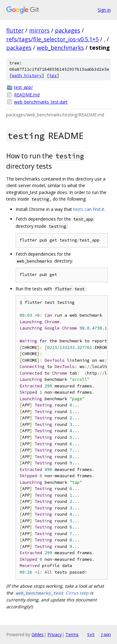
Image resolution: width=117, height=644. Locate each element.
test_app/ (23, 87)
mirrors (39, 30)
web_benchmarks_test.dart (41, 102)
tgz (53, 76)
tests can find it (89, 209)
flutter (15, 30)
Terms (72, 634)
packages (68, 30)
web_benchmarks (60, 48)
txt (91, 634)
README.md (27, 95)
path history (27, 76)
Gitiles (38, 634)
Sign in (104, 10)
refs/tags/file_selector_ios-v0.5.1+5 (52, 39)
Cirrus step (51, 593)
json (106, 634)
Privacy (55, 634)
